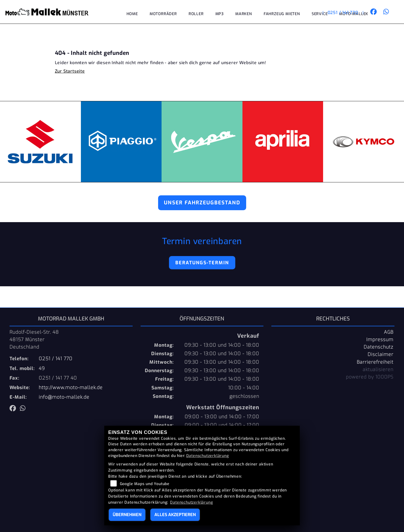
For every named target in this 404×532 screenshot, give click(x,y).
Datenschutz (379, 347)
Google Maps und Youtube (145, 484)
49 (42, 368)
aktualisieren (378, 370)
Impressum (380, 340)
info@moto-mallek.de (64, 397)
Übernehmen (127, 515)
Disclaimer (381, 354)
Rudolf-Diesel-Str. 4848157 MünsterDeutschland (34, 340)
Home (132, 14)
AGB (389, 332)
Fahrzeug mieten (282, 14)
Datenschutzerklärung (208, 456)
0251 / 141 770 (340, 13)
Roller (196, 14)
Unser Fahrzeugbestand (202, 203)
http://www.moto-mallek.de (71, 388)
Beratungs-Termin (202, 263)
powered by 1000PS (370, 377)
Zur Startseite (70, 71)
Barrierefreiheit (375, 362)
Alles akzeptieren (175, 515)
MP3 (220, 14)
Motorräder (163, 14)
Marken (244, 14)
